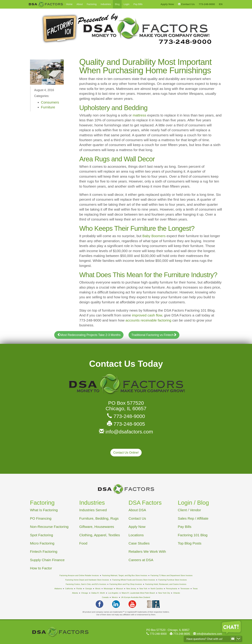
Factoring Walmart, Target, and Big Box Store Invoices (125, 575)
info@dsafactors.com (126, 432)
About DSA (137, 510)
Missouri (120, 589)
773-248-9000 (126, 416)
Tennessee (185, 589)
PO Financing (41, 518)
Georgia (89, 589)
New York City (164, 593)
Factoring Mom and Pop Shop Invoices (126, 584)
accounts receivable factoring (148, 320)
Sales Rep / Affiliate (193, 518)
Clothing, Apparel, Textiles (100, 535)
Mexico (115, 597)
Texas (195, 589)
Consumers (50, 102)
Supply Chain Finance (47, 560)
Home (69, 4)
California (69, 589)
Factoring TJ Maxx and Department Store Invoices (172, 575)
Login (127, 4)
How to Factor (41, 568)
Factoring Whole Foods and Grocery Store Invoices (134, 580)
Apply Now (137, 527)
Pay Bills (138, 4)
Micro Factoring (42, 543)
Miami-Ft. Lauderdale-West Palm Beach (138, 593)
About (80, 4)
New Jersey (131, 589)
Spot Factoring (42, 535)
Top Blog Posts (190, 543)
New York (143, 589)
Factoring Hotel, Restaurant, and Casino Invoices (166, 584)
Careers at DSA (141, 560)
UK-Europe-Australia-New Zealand (135, 597)
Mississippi (108, 589)
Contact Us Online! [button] (126, 453)
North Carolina (157, 589)
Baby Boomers (154, 236)
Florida (79, 589)
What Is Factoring (44, 510)
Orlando (177, 593)
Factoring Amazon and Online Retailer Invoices (79, 575)
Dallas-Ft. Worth (98, 593)
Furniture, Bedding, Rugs (99, 518)
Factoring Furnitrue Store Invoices (173, 580)
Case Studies (139, 543)
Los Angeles (113, 593)
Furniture (48, 107)
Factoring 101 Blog (193, 535)
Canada (105, 597)
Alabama (58, 589)
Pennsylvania (172, 589)
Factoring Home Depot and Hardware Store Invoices (87, 580)
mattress (140, 115)
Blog (117, 4)
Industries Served (93, 510)
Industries (106, 4)
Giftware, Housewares (97, 527)
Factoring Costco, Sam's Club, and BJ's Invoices (86, 584)
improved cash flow (147, 315)
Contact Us (137, 518)
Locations (136, 535)
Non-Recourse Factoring (49, 527)
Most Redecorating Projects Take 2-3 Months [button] (89, 335)
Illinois (98, 589)
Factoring (92, 4)
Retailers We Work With (147, 551)
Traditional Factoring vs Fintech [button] (154, 335)
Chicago (85, 593)
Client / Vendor (190, 510)
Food (83, 543)
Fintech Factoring (44, 551)
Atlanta (75, 593)
